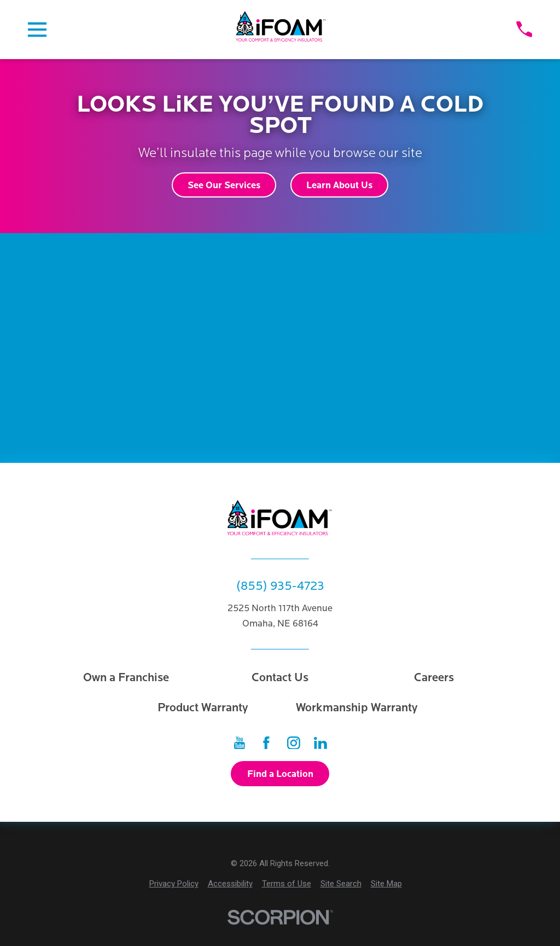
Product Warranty (203, 708)
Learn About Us (339, 185)
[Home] (281, 30)
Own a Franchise (126, 678)
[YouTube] (240, 743)
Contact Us (280, 678)
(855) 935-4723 (280, 586)
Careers (434, 678)
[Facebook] (266, 743)
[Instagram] (294, 743)
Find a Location (280, 774)
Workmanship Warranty (357, 708)
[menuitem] (174, 884)
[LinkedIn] (320, 743)
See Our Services (224, 185)
